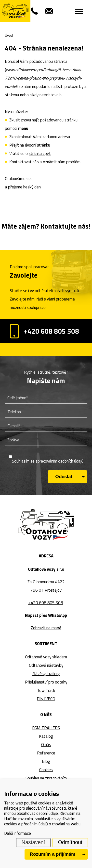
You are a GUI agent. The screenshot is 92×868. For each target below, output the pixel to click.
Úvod (9, 35)
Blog (46, 761)
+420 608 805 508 (44, 331)
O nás (46, 745)
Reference (46, 753)
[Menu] (79, 11)
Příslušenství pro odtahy (46, 682)
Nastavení (33, 842)
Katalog (46, 736)
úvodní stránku (38, 145)
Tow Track (46, 690)
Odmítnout (70, 842)
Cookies (46, 770)
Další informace (18, 833)
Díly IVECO (46, 699)
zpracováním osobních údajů (59, 461)
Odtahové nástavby (46, 665)
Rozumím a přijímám (53, 854)
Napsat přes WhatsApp (46, 615)
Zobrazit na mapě (46, 628)
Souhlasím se (48, 461)
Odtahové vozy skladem (46, 657)
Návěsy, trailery (46, 674)
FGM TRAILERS (46, 728)
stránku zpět (40, 153)
